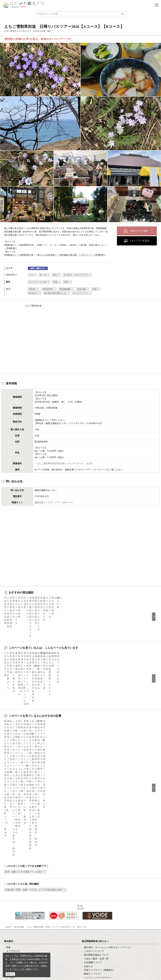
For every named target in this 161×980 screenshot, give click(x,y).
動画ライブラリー (93, 833)
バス (31, 275)
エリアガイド (13, 810)
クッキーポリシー (14, 969)
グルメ (10, 814)
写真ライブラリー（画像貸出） (100, 829)
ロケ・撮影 (20, 956)
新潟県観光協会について (96, 814)
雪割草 (32, 289)
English (88, 864)
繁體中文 (88, 876)
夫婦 (55, 282)
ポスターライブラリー (95, 840)
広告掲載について (93, 821)
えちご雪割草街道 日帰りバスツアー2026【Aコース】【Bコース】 (57, 786)
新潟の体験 (19, 786)
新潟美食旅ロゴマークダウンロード (102, 844)
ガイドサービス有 (38, 282)
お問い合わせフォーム (25, 964)
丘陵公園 (81, 289)
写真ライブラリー (23, 941)
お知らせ (11, 844)
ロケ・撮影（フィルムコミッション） (103, 852)
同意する (10, 974)
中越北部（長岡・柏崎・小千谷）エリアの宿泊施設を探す (34, 749)
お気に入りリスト (15, 840)
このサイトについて (94, 810)
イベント (11, 829)
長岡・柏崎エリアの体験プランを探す (24, 731)
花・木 (43, 275)
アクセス (11, 837)
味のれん (33, 293)
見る (55, 275)
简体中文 (88, 872)
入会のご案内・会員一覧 (96, 818)
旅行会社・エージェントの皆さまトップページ (107, 806)
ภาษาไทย (89, 883)
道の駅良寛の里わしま (55, 293)
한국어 (87, 868)
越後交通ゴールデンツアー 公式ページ (54, 502)
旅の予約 (11, 833)
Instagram (11, 872)
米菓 (94, 289)
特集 (8, 806)
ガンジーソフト (80, 293)
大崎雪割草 (47, 289)
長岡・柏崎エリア (38, 268)
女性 (66, 282)
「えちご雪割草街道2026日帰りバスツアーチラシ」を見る (64, 463)
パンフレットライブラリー (97, 837)
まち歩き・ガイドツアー (76, 275)
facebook (11, 864)
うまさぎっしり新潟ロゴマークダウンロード (106, 848)
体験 (8, 825)
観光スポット (13, 821)
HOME (8, 786)
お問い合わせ (91, 900)
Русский (88, 880)
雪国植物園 (65, 289)
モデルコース (13, 818)
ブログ (10, 876)
